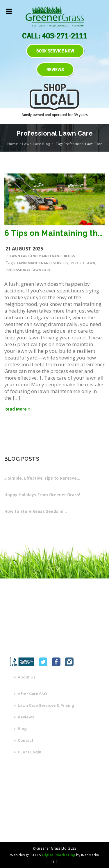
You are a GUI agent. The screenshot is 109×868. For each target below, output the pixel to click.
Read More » (17, 409)
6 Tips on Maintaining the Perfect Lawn (54, 233)
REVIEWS (55, 70)
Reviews (24, 717)
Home (13, 144)
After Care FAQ (31, 694)
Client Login (28, 752)
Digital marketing (59, 855)
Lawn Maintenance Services (43, 263)
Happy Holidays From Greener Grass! (42, 495)
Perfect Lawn (83, 263)
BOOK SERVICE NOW (55, 51)
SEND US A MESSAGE (54, 821)
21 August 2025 (24, 249)
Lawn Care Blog (37, 144)
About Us (25, 677)
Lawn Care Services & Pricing (44, 705)
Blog (21, 729)
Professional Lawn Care (28, 270)
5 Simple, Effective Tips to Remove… (42, 478)
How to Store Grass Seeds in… (36, 511)
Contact (24, 740)
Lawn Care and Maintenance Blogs (43, 256)
